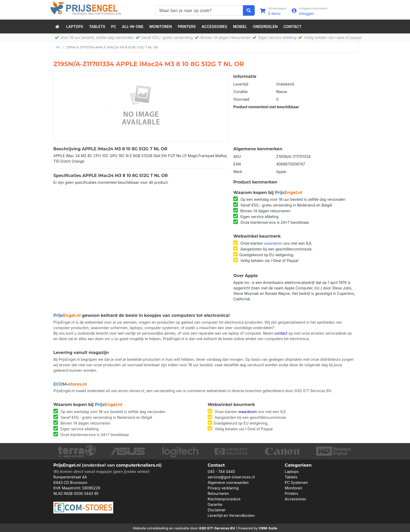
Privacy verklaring (223, 488)
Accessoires (214, 27)
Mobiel (240, 27)
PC (114, 27)
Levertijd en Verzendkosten (231, 515)
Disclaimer (217, 510)
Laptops (75, 27)
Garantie (215, 504)
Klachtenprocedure (224, 499)
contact (281, 333)
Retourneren (218, 493)
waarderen (273, 243)
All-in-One (133, 27)
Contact (292, 27)
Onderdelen (265, 27)
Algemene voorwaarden (228, 482)
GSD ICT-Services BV (217, 528)
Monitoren (161, 27)
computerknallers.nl (138, 465)
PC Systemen (296, 482)
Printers (187, 27)
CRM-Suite (268, 528)
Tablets (97, 27)
